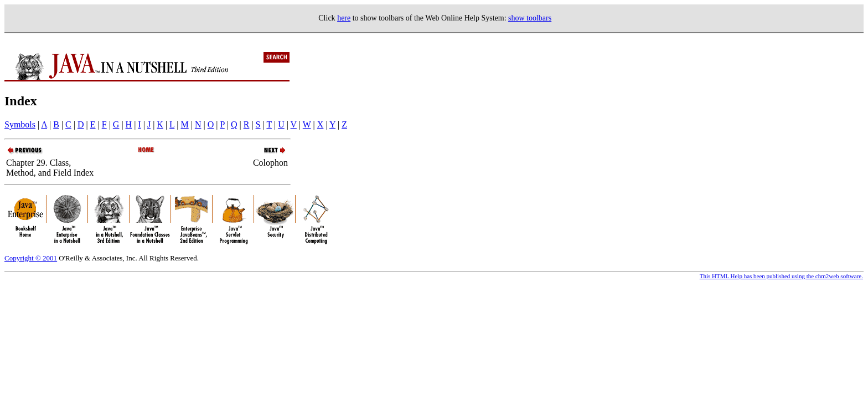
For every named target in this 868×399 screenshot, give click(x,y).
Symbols (20, 124)
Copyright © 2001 (31, 258)
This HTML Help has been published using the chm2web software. (781, 276)
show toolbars (530, 18)
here (344, 18)
